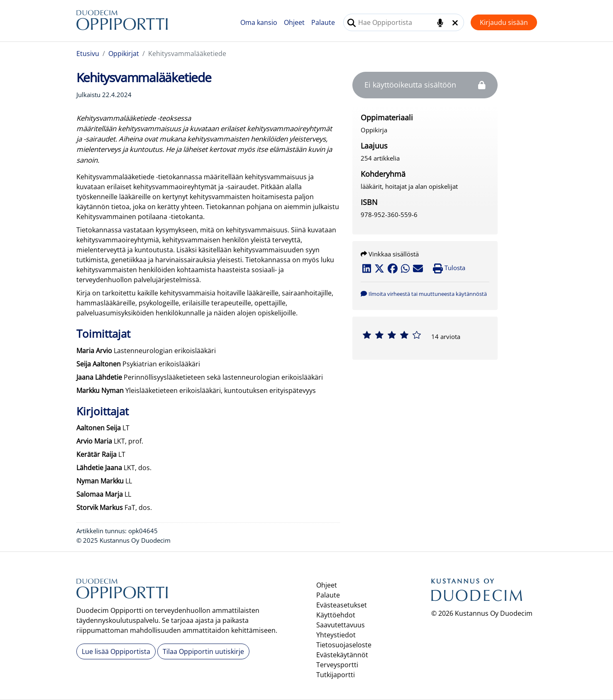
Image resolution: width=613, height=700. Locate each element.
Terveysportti (337, 665)
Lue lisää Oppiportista (116, 651)
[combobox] (404, 22)
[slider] (392, 335)
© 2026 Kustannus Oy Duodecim (482, 613)
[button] (424, 293)
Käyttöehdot (336, 615)
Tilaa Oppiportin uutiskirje (203, 651)
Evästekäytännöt (342, 655)
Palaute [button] (323, 22)
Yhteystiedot (336, 635)
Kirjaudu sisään (504, 22)
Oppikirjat (124, 54)
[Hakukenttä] (404, 22)
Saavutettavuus (341, 625)
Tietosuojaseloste (344, 645)
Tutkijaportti (336, 675)
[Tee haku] (352, 23)
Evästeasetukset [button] (342, 605)
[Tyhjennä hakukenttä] (455, 23)
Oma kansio (259, 22)
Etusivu (88, 54)
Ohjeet (294, 22)
